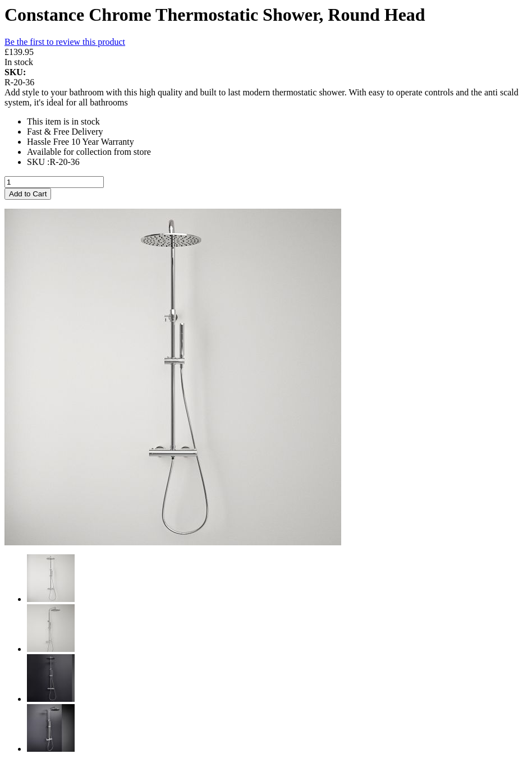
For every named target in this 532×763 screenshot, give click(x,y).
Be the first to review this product (65, 42)
